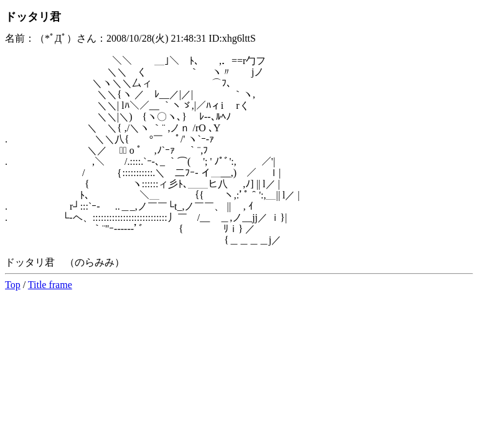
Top (13, 285)
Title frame (50, 285)
